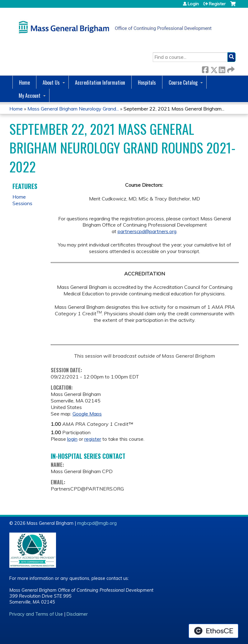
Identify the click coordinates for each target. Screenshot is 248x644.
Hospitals (147, 82)
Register (217, 4)
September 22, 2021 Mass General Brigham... (174, 109)
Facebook (205, 69)
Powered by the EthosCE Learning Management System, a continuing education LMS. (213, 631)
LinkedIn (222, 69)
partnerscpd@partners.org (147, 231)
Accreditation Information (100, 82)
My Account (30, 96)
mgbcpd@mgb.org (97, 523)
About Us (51, 82)
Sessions (22, 203)
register (93, 439)
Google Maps (87, 414)
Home (24, 82)
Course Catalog (183, 82)
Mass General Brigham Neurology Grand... (73, 109)
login (72, 439)
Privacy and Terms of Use (36, 614)
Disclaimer (77, 614)
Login (193, 4)
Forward (230, 69)
